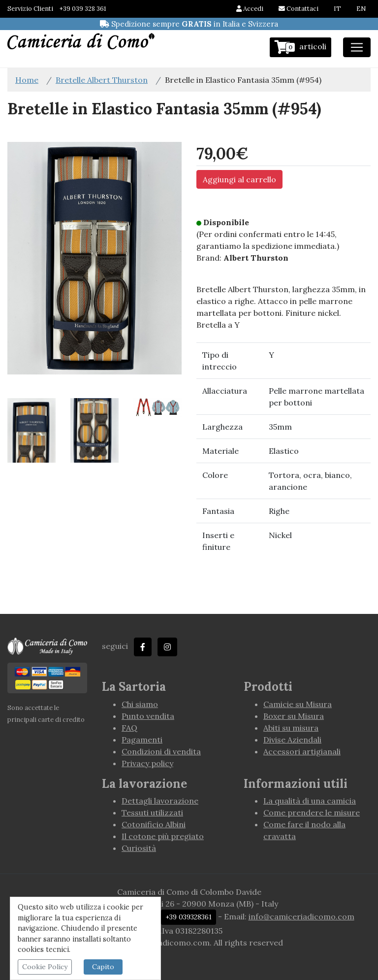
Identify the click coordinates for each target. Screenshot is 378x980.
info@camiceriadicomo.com (301, 916)
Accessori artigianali (302, 751)
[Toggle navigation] (357, 47)
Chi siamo (140, 704)
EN (361, 9)
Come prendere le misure (312, 812)
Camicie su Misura (298, 704)
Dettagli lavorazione (160, 801)
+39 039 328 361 (83, 9)
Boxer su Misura (294, 716)
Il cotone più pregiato (163, 836)
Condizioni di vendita (161, 751)
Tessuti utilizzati (152, 812)
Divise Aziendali (292, 740)
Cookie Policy (45, 967)
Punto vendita (148, 716)
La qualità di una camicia (310, 801)
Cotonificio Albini (154, 824)
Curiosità (139, 848)
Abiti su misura (291, 728)
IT (337, 9)
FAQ (129, 728)
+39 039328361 (189, 917)
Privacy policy (147, 763)
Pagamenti (142, 740)
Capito (103, 967)
